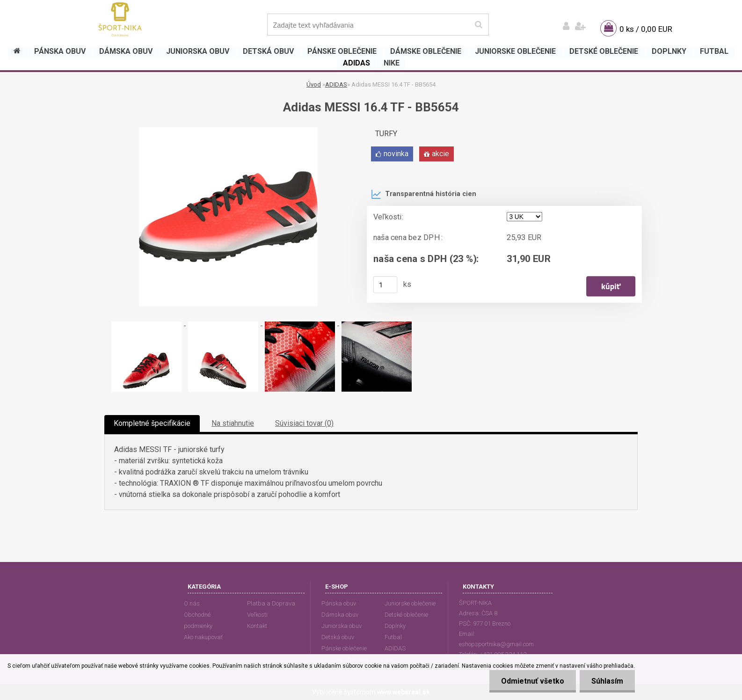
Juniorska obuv (342, 626)
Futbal (393, 637)
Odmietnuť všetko (533, 681)
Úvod (314, 84)
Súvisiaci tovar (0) (304, 423)
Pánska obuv (339, 603)
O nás (192, 603)
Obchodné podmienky (198, 620)
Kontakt (257, 626)
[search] (478, 25)
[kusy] (386, 284)
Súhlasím (607, 681)
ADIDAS (336, 84)
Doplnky (395, 626)
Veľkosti (257, 615)
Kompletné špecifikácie (152, 423)
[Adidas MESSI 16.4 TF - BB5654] (228, 131)
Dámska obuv (340, 615)
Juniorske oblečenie (410, 603)
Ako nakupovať (203, 637)
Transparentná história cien (424, 194)
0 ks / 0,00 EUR (646, 29)
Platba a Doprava (271, 603)
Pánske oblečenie (344, 648)
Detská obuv (338, 637)
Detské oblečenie (406, 615)
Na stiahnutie (233, 423)
